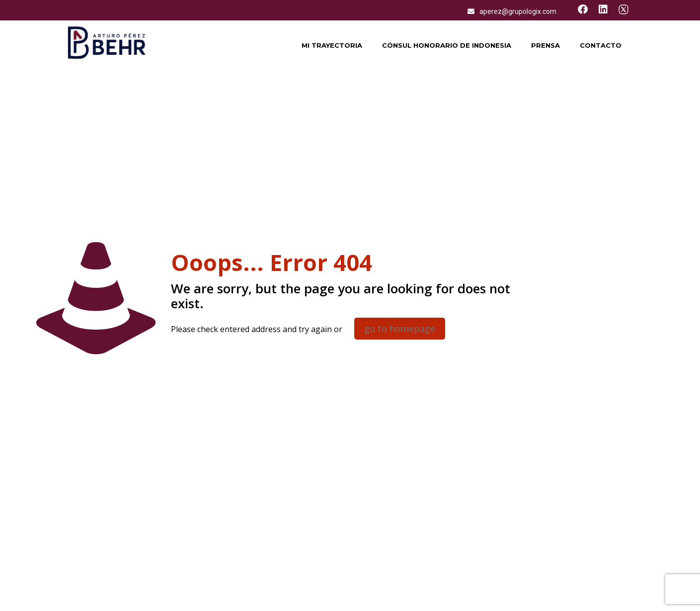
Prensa (545, 45)
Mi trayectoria (332, 45)
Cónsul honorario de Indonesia (447, 45)
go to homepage (400, 329)
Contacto (601, 45)
